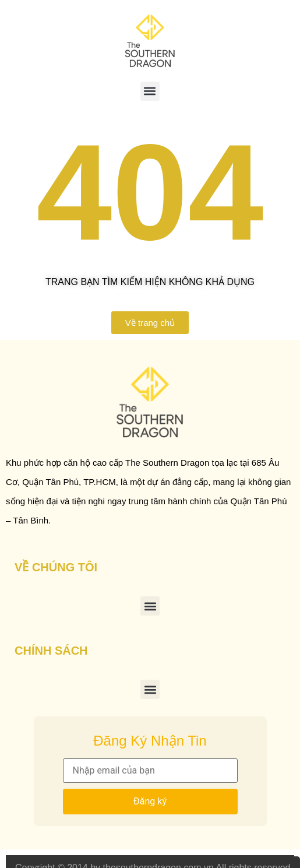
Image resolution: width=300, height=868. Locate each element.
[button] (150, 91)
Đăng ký (150, 801)
